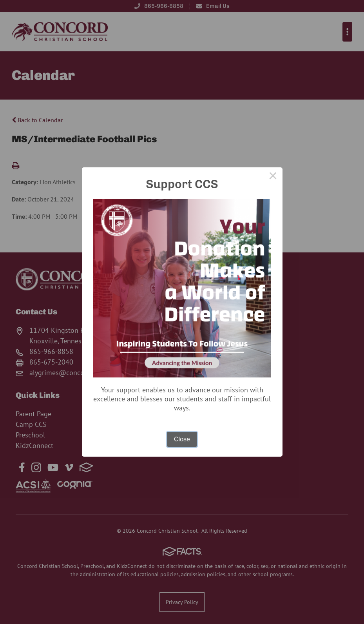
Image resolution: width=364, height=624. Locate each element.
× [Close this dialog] (273, 177)
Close (182, 439)
